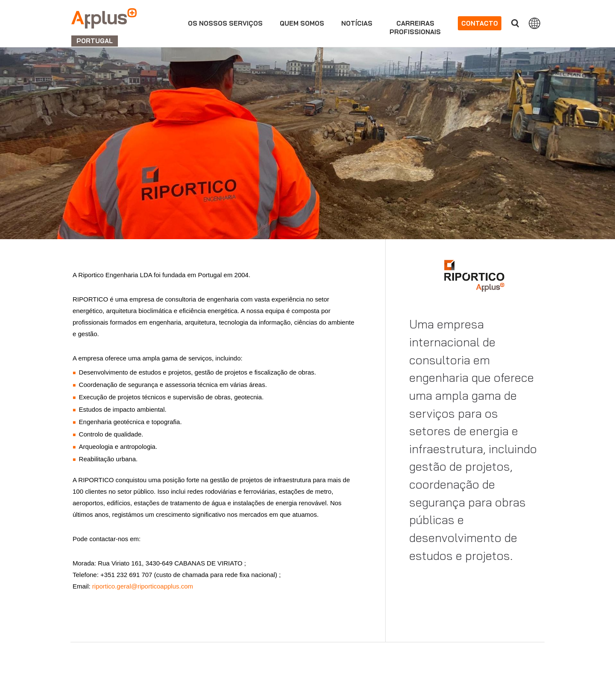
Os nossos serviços (225, 23)
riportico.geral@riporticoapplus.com (142, 586)
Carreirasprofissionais (415, 28)
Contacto (480, 23)
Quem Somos (302, 23)
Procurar (515, 23)
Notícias (357, 23)
